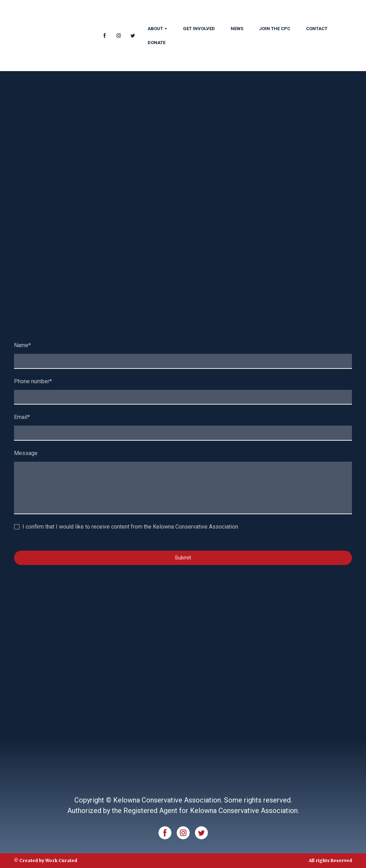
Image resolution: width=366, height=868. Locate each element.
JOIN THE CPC (275, 29)
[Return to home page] (52, 36)
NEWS (237, 29)
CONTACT (317, 29)
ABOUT (155, 29)
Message (26, 453)
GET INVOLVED (199, 29)
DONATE (157, 43)
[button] (105, 36)
